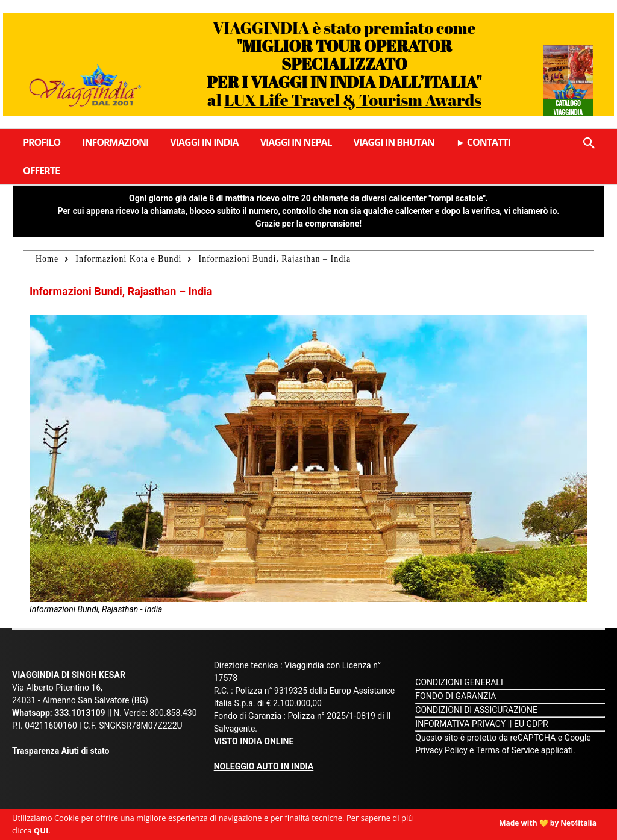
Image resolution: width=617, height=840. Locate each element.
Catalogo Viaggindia (568, 107)
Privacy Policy (442, 750)
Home (47, 259)
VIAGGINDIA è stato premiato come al (344, 64)
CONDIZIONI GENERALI (459, 682)
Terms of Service (508, 750)
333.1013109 (80, 713)
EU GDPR (531, 724)
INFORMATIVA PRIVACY (460, 724)
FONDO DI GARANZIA (456, 696)
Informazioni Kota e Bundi (128, 259)
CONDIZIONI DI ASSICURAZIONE (476, 710)
